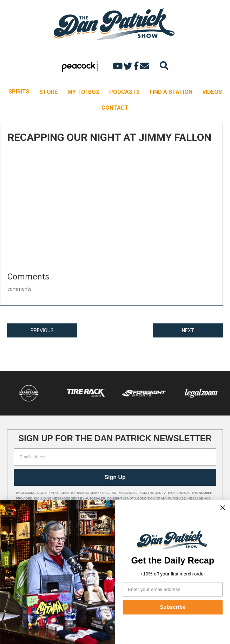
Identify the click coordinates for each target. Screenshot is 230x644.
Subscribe (173, 607)
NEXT (188, 330)
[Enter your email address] (172, 589)
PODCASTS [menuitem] (124, 92)
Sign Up (115, 477)
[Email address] (115, 457)
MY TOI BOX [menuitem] (83, 92)
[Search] (164, 66)
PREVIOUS (42, 330)
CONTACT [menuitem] (115, 108)
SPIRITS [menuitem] (19, 92)
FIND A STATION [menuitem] (171, 92)
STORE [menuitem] (48, 92)
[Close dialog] (222, 508)
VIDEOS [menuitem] (212, 92)
